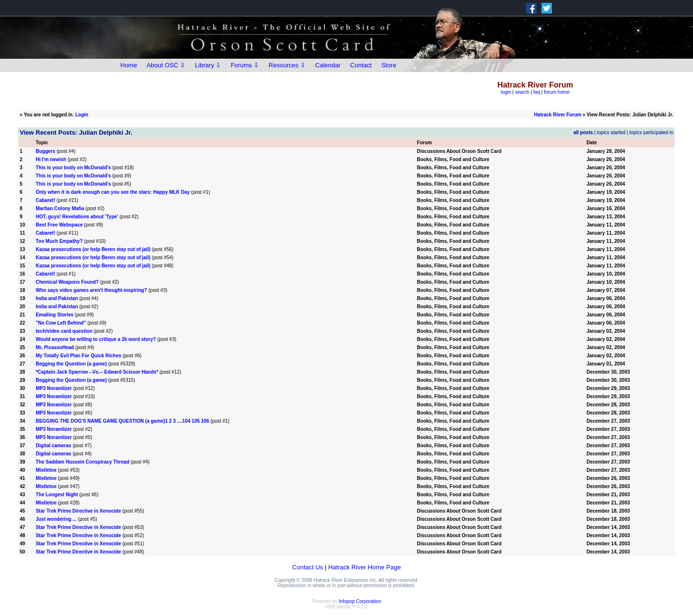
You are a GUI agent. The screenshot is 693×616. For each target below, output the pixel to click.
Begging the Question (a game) (71, 364)
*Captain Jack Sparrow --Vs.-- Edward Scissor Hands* (97, 372)
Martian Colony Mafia (60, 208)
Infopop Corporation (360, 601)
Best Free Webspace (59, 225)
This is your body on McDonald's (73, 168)
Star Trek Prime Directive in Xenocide (78, 511)
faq (537, 92)
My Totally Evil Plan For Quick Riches (78, 356)
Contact (361, 65)
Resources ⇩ (287, 65)
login (506, 92)
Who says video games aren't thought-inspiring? (91, 290)
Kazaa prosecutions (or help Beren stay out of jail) (93, 249)
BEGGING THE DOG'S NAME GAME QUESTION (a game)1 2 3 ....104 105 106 (122, 421)
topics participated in (651, 132)
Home (129, 65)
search (522, 92)
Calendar (328, 65)
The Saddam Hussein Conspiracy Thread (83, 462)
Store (389, 65)
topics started (611, 132)
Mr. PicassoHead (55, 347)
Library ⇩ (208, 65)
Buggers (45, 151)
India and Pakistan (57, 298)
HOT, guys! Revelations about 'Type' (77, 217)
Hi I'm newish (51, 159)
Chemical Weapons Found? (67, 282)
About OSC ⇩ (166, 65)
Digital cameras (53, 446)
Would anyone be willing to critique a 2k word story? (96, 339)
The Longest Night (57, 495)
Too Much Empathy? (59, 241)
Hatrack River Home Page (365, 567)
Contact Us (308, 567)
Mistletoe (46, 470)
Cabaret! (45, 200)
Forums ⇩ (245, 65)
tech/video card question (64, 331)
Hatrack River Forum (558, 115)
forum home (557, 92)
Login (82, 115)
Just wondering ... (56, 519)
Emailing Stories (54, 315)
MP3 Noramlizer (54, 388)
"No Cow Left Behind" (61, 323)
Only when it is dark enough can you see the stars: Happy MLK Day (113, 192)
